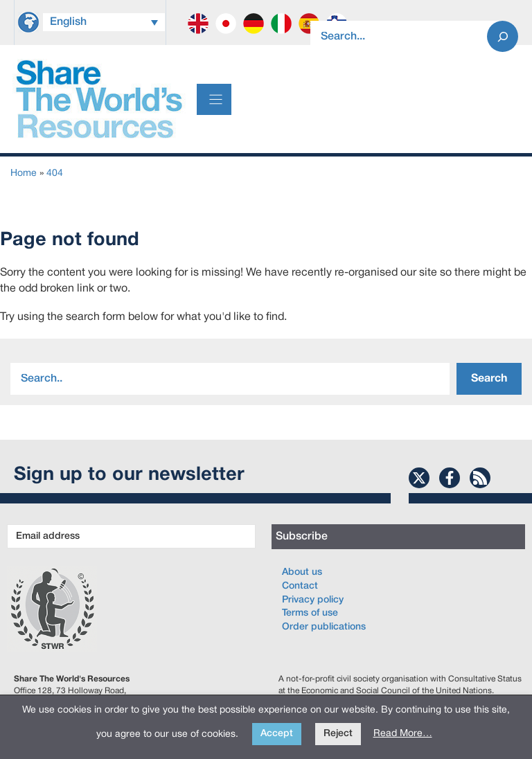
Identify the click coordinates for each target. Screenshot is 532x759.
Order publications (324, 627)
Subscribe (302, 537)
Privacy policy (313, 600)
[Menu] (214, 99)
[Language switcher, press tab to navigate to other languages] (104, 22)
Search (489, 379)
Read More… (403, 734)
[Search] (503, 36)
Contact (300, 586)
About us (302, 572)
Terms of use (310, 613)
